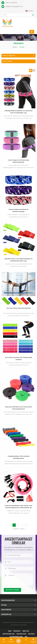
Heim (15, 47)
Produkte (17, 631)
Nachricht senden (12, 590)
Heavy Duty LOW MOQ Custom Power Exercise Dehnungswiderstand (19, 408)
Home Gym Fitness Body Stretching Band (18, 308)
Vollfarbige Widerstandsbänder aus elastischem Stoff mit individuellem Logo (18, 112)
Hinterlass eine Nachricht (18, 641)
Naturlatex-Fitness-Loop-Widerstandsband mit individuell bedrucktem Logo (18, 260)
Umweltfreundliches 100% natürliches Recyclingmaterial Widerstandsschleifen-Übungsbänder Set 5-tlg (19, 457)
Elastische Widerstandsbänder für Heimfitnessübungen (19, 211)
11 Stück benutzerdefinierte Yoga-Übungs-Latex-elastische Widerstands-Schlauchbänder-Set (18, 507)
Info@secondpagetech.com (14, 7)
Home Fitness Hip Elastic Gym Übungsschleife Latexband (18, 359)
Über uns (26, 631)
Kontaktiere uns (9, 634)
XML (26, 637)
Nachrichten (21, 634)
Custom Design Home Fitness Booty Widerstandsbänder (19, 161)
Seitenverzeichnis (16, 637)
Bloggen (31, 634)
